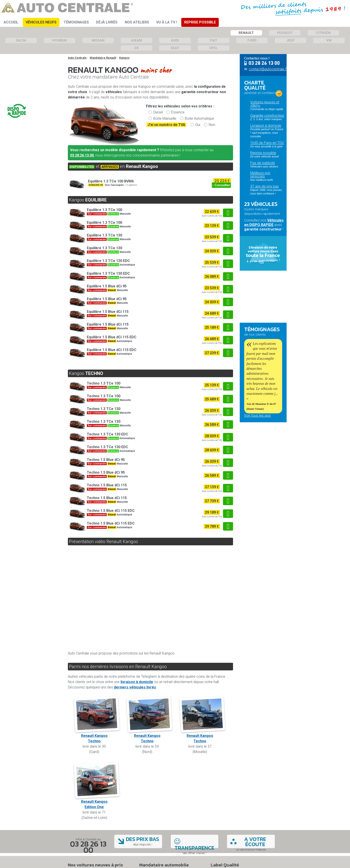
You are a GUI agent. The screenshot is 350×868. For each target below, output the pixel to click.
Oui (198, 125)
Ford (252, 40)
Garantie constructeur (267, 116)
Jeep (291, 40)
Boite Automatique (199, 118)
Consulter (221, 185)
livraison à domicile (137, 682)
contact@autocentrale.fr (268, 69)
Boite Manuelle (165, 118)
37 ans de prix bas (265, 186)
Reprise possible (263, 153)
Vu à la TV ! (167, 22)
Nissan (98, 40)
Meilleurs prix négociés (260, 175)
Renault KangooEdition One (97, 802)
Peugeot (285, 33)
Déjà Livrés (107, 22)
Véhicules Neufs (41, 22)
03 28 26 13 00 (88, 847)
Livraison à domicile (266, 126)
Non (212, 125)
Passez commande (266, 298)
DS (137, 48)
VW (329, 40)
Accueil (11, 22)
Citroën (323, 33)
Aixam (136, 40)
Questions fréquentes (261, 316)
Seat (175, 48)
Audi (175, 40)
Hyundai (60, 40)
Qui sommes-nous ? (260, 446)
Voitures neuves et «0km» (265, 104)
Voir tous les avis (257, 415)
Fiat (214, 40)
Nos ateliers (137, 22)
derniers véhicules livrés (135, 687)
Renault (246, 33)
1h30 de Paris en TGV (267, 143)
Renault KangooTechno (97, 736)
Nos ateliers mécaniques (254, 453)
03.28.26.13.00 (82, 155)
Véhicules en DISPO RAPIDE (264, 223)
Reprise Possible (200, 22)
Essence (178, 112)
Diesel (158, 112)
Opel (214, 48)
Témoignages (76, 22)
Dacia (21, 40)
